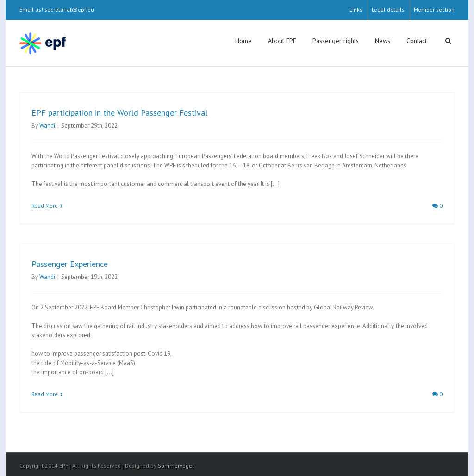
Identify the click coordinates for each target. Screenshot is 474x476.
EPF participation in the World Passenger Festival (120, 113)
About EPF (282, 41)
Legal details (388, 9)
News (383, 41)
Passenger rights (336, 41)
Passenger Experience (70, 264)
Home (243, 41)
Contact (417, 41)
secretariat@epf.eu (69, 9)
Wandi (47, 126)
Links (356, 9)
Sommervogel (176, 466)
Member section (434, 9)
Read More (45, 206)
